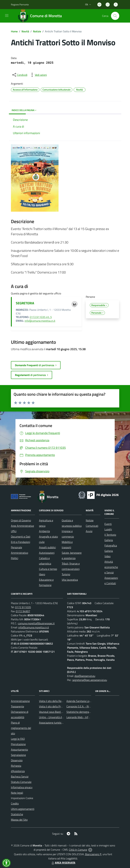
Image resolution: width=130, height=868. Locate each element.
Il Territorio (110, 535)
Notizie (37, 31)
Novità (25, 31)
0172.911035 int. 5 (41, 317)
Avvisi (89, 531)
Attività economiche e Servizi (111, 567)
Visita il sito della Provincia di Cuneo (59, 706)
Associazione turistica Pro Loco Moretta (61, 723)
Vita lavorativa (70, 580)
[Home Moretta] (41, 16)
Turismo (66, 574)
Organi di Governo (21, 520)
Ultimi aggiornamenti (23, 809)
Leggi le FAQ (18, 739)
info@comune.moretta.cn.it (40, 321)
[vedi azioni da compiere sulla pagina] (38, 75)
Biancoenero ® (93, 854)
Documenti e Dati (21, 537)
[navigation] (7, 16)
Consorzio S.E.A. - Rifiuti (80, 706)
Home (14, 31)
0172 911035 (23, 607)
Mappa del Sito (19, 820)
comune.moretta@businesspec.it (36, 623)
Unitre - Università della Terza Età (58, 717)
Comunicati (92, 526)
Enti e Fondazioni (21, 542)
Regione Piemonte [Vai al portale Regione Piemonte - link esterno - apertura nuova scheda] (20, 4)
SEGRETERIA (25, 303)
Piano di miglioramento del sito (21, 728)
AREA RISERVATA (63, 863)
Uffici (14, 531)
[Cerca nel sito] (115, 16)
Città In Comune (78, 850)
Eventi (108, 524)
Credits (15, 803)
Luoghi (108, 529)
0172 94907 (23, 611)
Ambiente (44, 531)
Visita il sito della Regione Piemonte (59, 701)
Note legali (17, 793)
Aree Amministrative (22, 526)
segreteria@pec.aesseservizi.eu (90, 680)
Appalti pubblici (47, 547)
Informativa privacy (22, 787)
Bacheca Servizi (20, 776)
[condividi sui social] (20, 75)
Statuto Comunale (21, 782)
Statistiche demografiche (80, 712)
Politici (15, 558)
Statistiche (17, 814)
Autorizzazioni (47, 553)
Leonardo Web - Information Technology (89, 717)
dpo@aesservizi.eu (85, 676)
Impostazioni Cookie (22, 798)
